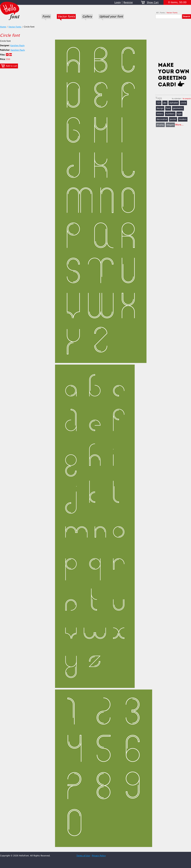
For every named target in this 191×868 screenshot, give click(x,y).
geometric (178, 108)
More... (179, 125)
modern (183, 119)
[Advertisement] (173, 42)
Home (3, 27)
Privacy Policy (99, 856)
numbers (170, 114)
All (157, 13)
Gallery (87, 16)
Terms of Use (83, 856)
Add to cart (9, 66)
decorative (162, 119)
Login (118, 3)
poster (173, 119)
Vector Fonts (172, 13)
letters (160, 114)
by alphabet (177, 99)
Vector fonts (66, 16)
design (160, 108)
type (179, 114)
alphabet (174, 103)
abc (165, 103)
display (160, 125)
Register (128, 3)
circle (183, 103)
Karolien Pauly (17, 46)
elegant (170, 125)
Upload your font (111, 16)
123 (159, 103)
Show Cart (153, 3)
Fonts (46, 16)
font (168, 108)
